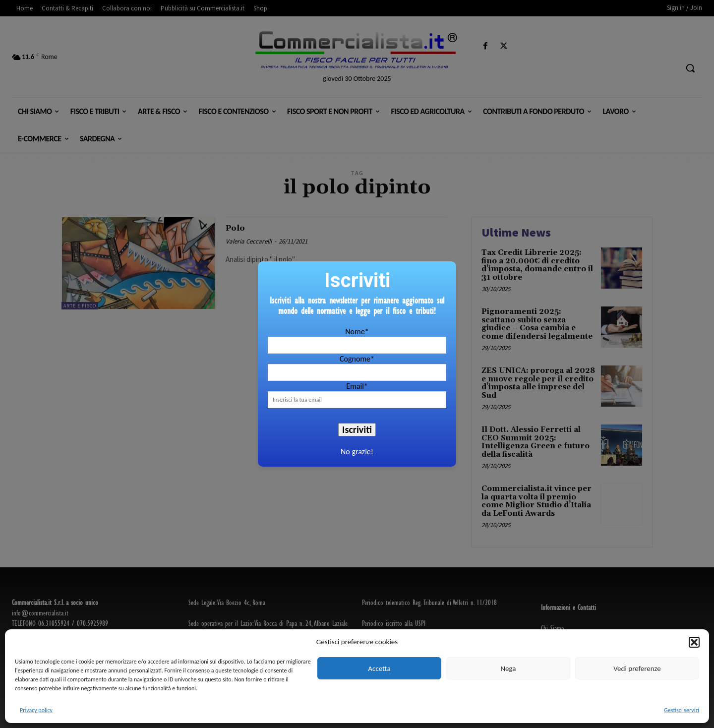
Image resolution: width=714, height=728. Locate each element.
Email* (357, 386)
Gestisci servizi (682, 710)
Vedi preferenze (637, 668)
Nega (508, 668)
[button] (694, 642)
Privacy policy (36, 710)
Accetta (379, 668)
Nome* (357, 332)
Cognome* (357, 359)
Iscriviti (357, 429)
